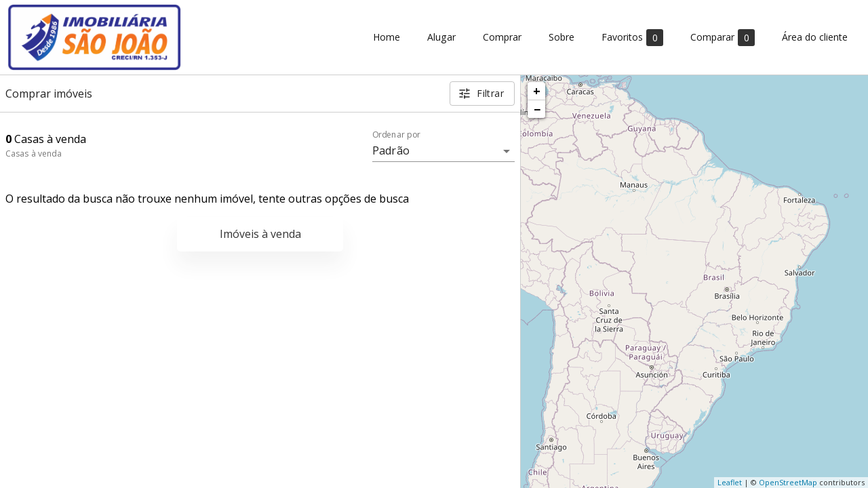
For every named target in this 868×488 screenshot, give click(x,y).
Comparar (723, 38)
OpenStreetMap (788, 482)
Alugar (441, 38)
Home (387, 38)
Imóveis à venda (260, 234)
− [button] (537, 109)
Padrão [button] (391, 150)
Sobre (561, 38)
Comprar (502, 38)
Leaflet (730, 482)
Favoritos (632, 38)
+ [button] (537, 91)
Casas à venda (34, 154)
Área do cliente (815, 38)
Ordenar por (397, 135)
